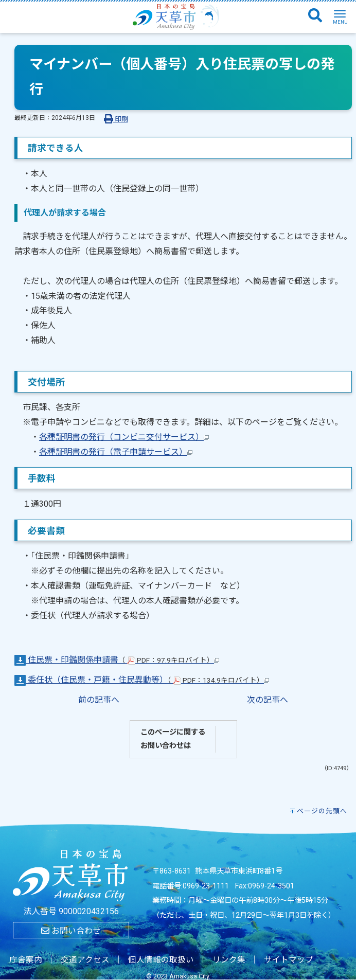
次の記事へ (268, 700)
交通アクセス (85, 960)
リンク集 (229, 960)
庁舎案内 (26, 960)
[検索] (315, 16)
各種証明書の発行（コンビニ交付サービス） (124, 437)
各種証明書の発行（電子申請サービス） (116, 452)
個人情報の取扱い (161, 960)
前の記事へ (99, 700)
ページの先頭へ (322, 811)
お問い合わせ (71, 931)
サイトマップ (289, 960)
